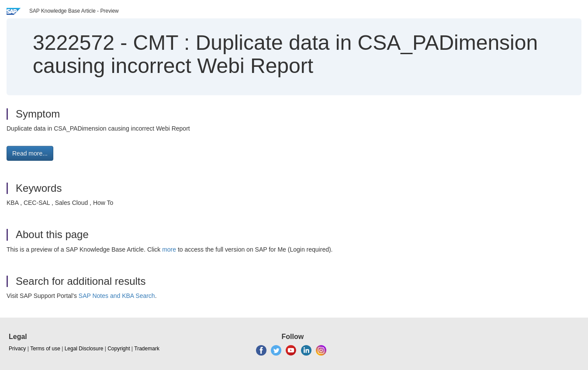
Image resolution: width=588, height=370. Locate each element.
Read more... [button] (30, 153)
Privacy (17, 349)
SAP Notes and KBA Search (117, 296)
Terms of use (45, 349)
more (169, 249)
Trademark (147, 349)
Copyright (119, 349)
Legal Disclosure (84, 349)
